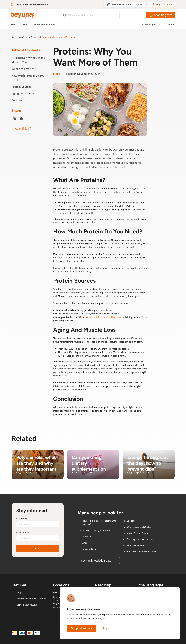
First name (22, 519)
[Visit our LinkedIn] (14, 119)
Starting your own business (138, 539)
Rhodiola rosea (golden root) (95, 531)
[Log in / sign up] (162, 5)
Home (14, 24)
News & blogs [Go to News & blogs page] (24, 37)
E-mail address (23, 533)
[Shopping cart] (161, 15)
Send (38, 549)
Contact (171, 24)
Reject (107, 629)
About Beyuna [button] (152, 24)
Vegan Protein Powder (136, 533)
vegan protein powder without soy (103, 317)
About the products (45, 24)
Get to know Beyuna (24, 605)
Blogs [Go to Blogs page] (36, 37)
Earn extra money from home (139, 552)
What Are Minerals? (134, 546)
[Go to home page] (13, 37)
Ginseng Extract (88, 549)
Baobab (128, 521)
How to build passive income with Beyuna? (97, 523)
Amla (83, 543)
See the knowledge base (99, 561)
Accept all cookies (81, 629)
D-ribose (84, 537)
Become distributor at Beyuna (29, 599)
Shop (26, 24)
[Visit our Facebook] (21, 119)
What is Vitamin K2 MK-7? (137, 527)
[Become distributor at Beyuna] (124, 5)
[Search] (90, 15)
